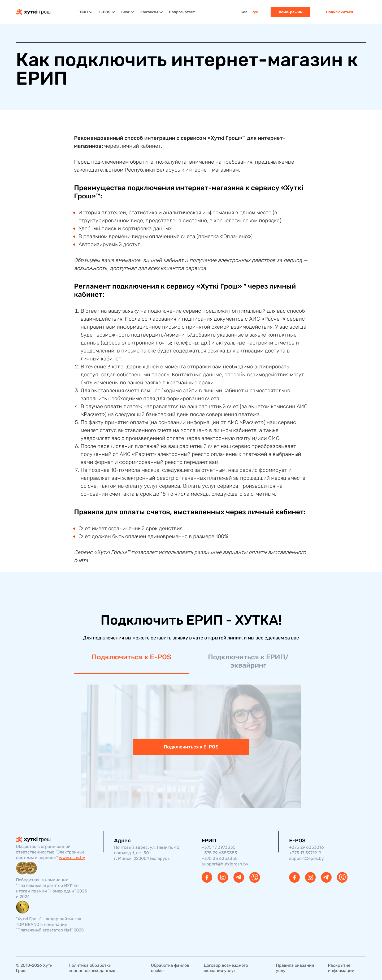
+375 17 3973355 (219, 847)
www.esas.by (72, 858)
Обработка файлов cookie (170, 968)
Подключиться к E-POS (132, 657)
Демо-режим (291, 12)
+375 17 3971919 (305, 853)
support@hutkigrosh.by (225, 864)
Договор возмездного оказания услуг (226, 968)
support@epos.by (307, 858)
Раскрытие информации (341, 968)
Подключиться (340, 12)
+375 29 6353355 (219, 853)
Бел (244, 12)
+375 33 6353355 (220, 858)
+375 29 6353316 (307, 847)
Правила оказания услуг (295, 968)
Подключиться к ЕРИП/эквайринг (248, 661)
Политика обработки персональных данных (92, 968)
